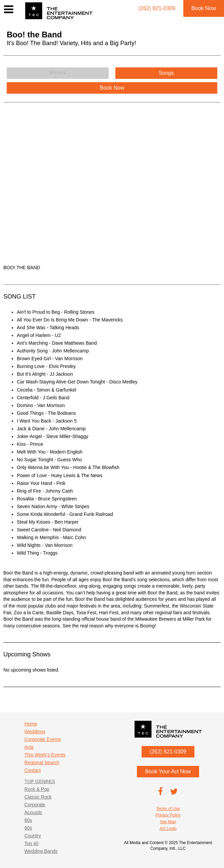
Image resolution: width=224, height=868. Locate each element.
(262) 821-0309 (168, 752)
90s (28, 828)
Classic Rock (38, 797)
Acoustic (33, 812)
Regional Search (42, 763)
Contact (33, 770)
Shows (58, 73)
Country (33, 836)
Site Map (168, 822)
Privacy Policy (168, 815)
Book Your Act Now (168, 771)
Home (31, 724)
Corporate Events (43, 739)
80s (28, 820)
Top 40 (32, 843)
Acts (29, 747)
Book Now (204, 8)
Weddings (35, 732)
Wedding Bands (41, 851)
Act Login (168, 829)
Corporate (35, 805)
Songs (166, 73)
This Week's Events (45, 755)
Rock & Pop (37, 789)
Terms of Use (168, 809)
